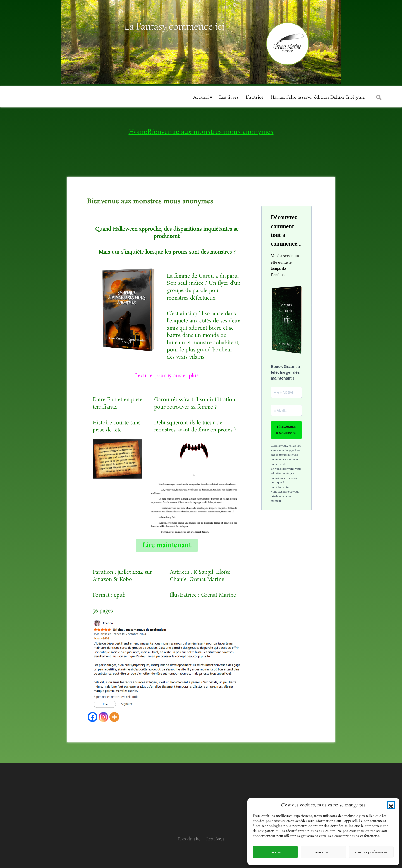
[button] (391, 805)
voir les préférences (371, 852)
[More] (114, 717)
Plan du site (189, 839)
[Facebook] (93, 717)
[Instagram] (103, 717)
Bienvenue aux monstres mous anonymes (150, 202)
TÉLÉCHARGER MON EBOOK (287, 430)
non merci (323, 852)
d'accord (276, 852)
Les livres (216, 839)
